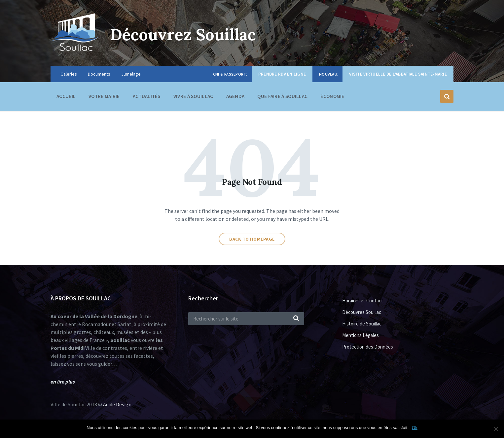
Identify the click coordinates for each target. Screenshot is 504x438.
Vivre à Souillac (193, 98)
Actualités (147, 96)
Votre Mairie (104, 98)
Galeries (69, 74)
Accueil (66, 96)
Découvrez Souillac (183, 34)
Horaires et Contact (363, 301)
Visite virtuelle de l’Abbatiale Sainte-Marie (398, 74)
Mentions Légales (360, 335)
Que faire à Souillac (282, 98)
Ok (415, 428)
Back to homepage (252, 239)
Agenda (235, 96)
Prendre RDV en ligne (282, 74)
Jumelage (131, 74)
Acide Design (117, 404)
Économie (332, 98)
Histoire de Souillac (362, 324)
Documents (99, 74)
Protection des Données (368, 347)
